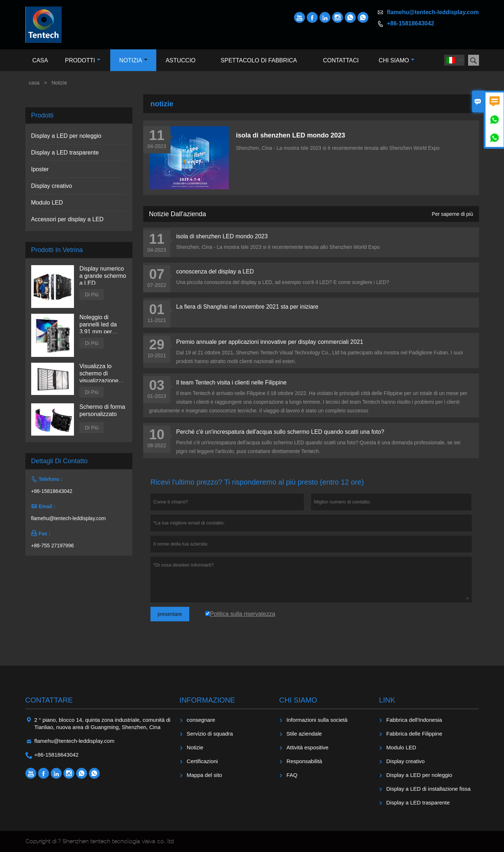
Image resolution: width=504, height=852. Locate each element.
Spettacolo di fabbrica (259, 60)
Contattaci (341, 60)
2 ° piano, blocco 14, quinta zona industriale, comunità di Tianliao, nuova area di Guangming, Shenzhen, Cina (102, 723)
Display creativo (52, 186)
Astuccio (181, 60)
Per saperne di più (453, 214)
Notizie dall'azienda (178, 214)
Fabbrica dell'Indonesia (414, 720)
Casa (40, 60)
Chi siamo (396, 60)
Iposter (40, 169)
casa (34, 83)
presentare (170, 614)
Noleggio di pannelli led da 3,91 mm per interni (98, 325)
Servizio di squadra (210, 734)
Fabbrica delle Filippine (414, 734)
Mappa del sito (205, 775)
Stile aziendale (304, 734)
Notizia (133, 60)
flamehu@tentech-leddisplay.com (433, 12)
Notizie (195, 747)
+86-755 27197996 (53, 546)
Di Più (92, 295)
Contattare (49, 700)
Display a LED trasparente (65, 153)
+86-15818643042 (410, 23)
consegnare (201, 720)
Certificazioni (202, 761)
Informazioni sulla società (317, 720)
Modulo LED (47, 203)
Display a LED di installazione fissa (428, 789)
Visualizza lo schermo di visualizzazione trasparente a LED (99, 374)
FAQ (292, 775)
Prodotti (83, 60)
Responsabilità (304, 761)
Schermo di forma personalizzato (102, 410)
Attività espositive (307, 747)
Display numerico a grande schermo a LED (103, 276)
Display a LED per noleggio (66, 136)
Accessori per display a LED (67, 219)
